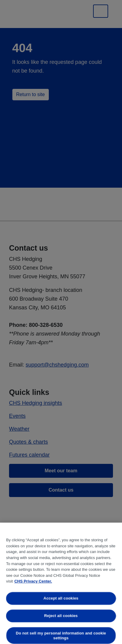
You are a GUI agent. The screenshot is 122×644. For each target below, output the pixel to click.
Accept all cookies (61, 598)
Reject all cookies (61, 616)
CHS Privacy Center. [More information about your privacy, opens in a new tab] (33, 581)
